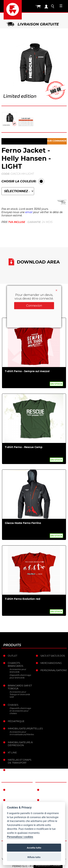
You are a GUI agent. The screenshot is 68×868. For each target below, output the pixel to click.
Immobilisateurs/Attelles (20, 728)
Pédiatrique (16, 721)
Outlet (13, 656)
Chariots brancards (16, 664)
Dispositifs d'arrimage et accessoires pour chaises (20, 711)
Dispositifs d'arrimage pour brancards (20, 676)
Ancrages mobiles (20, 770)
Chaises (13, 705)
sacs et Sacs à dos (53, 656)
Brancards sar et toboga (20, 687)
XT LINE (12, 752)
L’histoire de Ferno (17, 801)
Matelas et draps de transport (20, 761)
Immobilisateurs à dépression (20, 744)
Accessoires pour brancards (18, 671)
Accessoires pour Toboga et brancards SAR (20, 694)
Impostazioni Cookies (48, 865)
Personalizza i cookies (20, 837)
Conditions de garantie (52, 791)
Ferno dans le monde (18, 791)
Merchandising (51, 663)
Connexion (34, 306)
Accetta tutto (34, 848)
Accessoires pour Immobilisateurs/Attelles (21, 733)
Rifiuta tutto (34, 857)
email (29, 212)
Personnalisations (53, 670)
